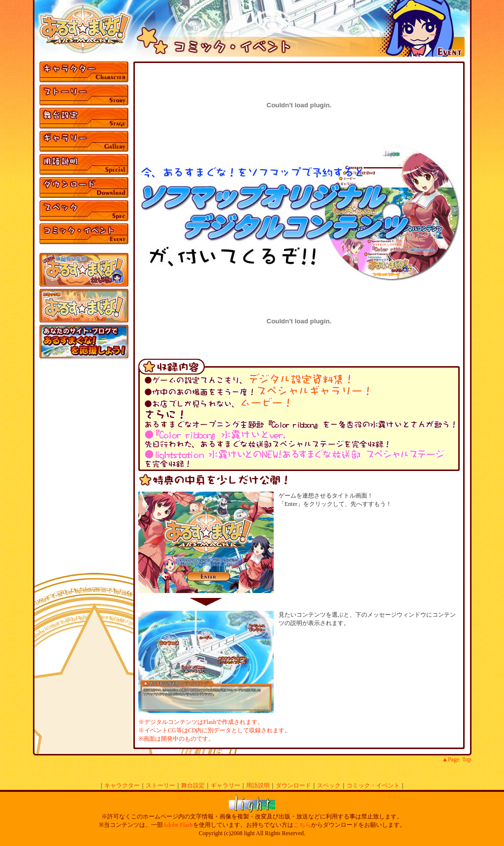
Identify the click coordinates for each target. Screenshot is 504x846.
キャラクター (122, 785)
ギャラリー (225, 785)
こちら (302, 825)
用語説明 (258, 785)
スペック (329, 785)
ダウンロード (293, 785)
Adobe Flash (178, 825)
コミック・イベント (373, 785)
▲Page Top (457, 759)
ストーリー (160, 785)
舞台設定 (193, 785)
